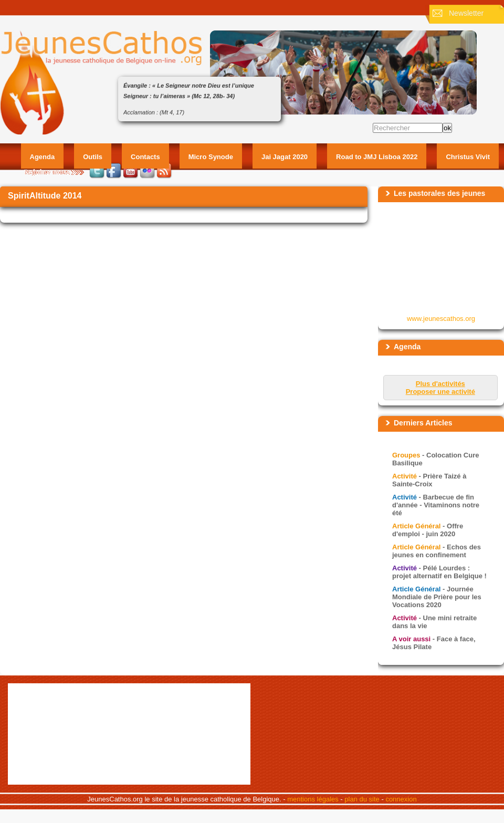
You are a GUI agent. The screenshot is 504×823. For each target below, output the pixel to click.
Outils (93, 157)
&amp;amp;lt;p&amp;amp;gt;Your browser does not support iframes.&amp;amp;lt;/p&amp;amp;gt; (441, 258)
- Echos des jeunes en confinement (437, 551)
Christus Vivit (468, 157)
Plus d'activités (440, 384)
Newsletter (466, 13)
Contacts (145, 157)
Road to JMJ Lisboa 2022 (377, 157)
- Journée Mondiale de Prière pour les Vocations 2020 (437, 597)
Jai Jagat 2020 (285, 157)
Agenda (43, 157)
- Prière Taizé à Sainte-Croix (429, 480)
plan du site (362, 799)
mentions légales (313, 799)
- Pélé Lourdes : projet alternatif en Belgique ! (439, 572)
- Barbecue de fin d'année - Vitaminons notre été (436, 505)
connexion (401, 799)
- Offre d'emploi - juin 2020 (428, 530)
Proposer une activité (440, 392)
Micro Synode (211, 157)
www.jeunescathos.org (441, 319)
